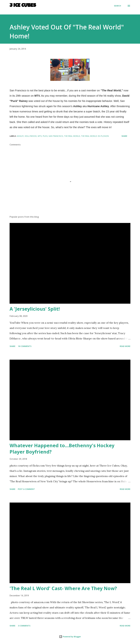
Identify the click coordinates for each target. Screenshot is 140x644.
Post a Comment (26, 489)
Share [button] (124, 136)
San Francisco (56, 136)
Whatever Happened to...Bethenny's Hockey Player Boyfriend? (62, 449)
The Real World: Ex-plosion (95, 136)
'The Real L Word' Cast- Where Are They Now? (63, 588)
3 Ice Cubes (23, 6)
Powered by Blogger (70, 637)
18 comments (25, 346)
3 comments (24, 626)
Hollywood (31, 136)
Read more (125, 346)
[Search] (117, 6)
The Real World (72, 136)
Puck (45, 136)
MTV (40, 136)
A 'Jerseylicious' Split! (35, 309)
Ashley (20, 136)
